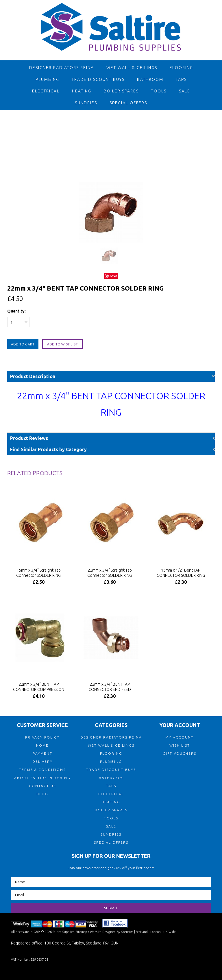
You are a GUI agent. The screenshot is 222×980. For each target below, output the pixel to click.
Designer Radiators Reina (62, 68)
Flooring (181, 68)
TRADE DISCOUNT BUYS (98, 79)
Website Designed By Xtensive (112, 932)
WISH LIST (180, 745)
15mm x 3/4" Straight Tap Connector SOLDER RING (38, 573)
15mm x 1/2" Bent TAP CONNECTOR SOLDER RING (181, 573)
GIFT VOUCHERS (180, 753)
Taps (181, 79)
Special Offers (128, 103)
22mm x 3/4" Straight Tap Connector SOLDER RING (110, 573)
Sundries (86, 103)
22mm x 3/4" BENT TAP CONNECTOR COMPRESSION (39, 687)
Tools (159, 91)
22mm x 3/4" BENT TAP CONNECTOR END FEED (110, 687)
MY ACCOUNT (180, 737)
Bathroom (150, 79)
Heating (82, 91)
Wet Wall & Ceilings (132, 68)
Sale (185, 91)
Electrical (46, 91)
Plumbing (47, 79)
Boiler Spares (121, 91)
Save (113, 276)
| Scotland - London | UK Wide (155, 932)
